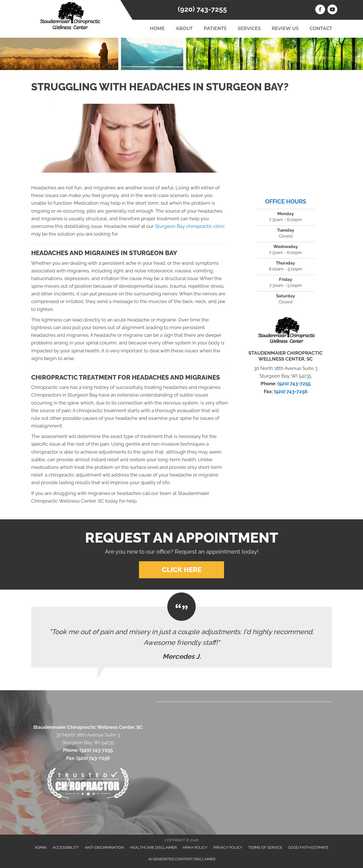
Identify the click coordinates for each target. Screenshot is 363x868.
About (184, 28)
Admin (41, 847)
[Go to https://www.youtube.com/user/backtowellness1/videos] (332, 10)
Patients (215, 28)
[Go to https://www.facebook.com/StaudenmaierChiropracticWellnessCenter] (320, 10)
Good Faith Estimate (308, 847)
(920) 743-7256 (291, 391)
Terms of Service (265, 847)
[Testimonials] (181, 637)
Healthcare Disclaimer (153, 847)
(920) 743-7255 (202, 9)
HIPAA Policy (195, 847)
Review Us (285, 28)
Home (157, 28)
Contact (321, 28)
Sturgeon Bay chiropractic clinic (190, 226)
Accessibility (66, 847)
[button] (181, 570)
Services (249, 28)
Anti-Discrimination (104, 847)
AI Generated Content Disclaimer (182, 859)
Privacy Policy (228, 847)
